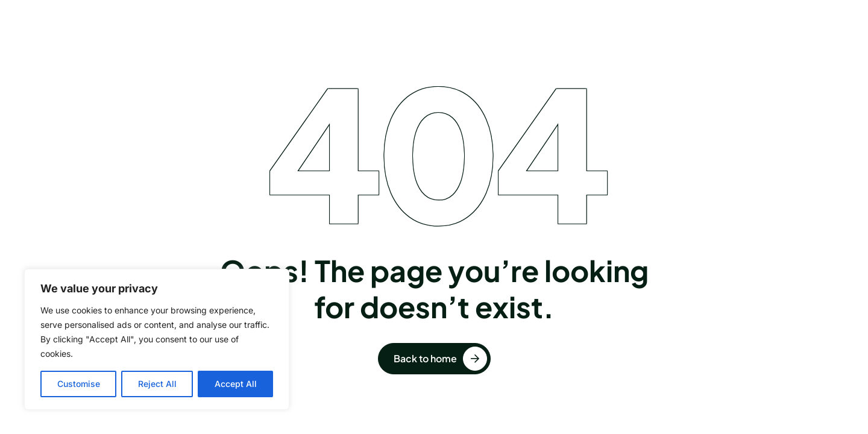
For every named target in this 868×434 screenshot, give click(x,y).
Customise (79, 384)
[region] (157, 339)
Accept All (236, 384)
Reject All (157, 384)
